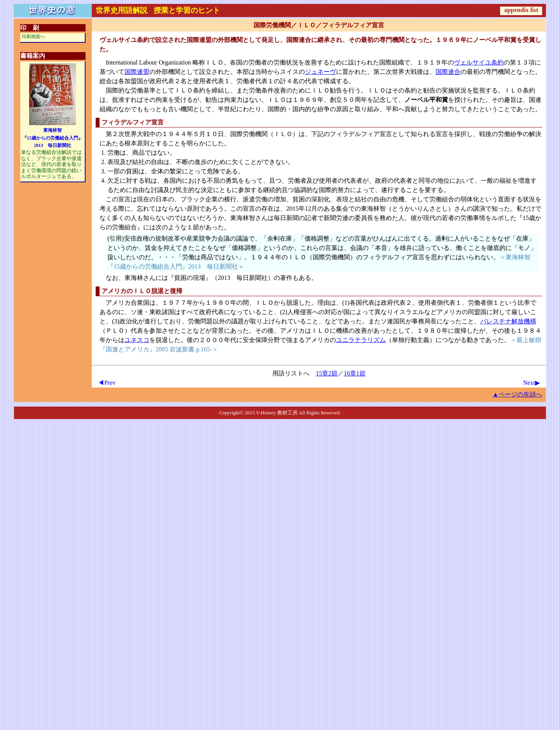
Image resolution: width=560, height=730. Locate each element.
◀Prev (107, 383)
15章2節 (327, 373)
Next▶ (531, 383)
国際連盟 (137, 72)
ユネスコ (137, 340)
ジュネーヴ (320, 72)
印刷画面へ (33, 37)
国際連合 (448, 72)
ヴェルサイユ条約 (479, 62)
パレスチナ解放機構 (508, 321)
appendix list (521, 10)
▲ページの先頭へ (517, 394)
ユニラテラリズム (361, 340)
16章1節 (355, 373)
